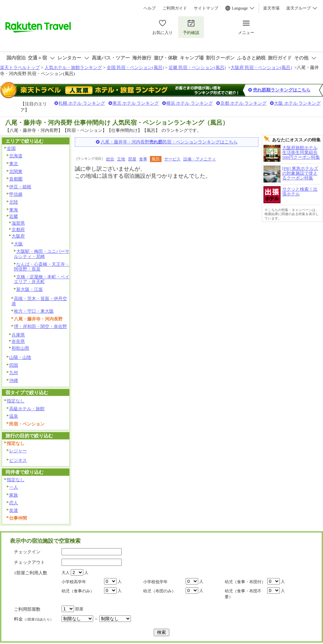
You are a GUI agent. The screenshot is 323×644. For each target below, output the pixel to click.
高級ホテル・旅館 (27, 409)
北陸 (14, 202)
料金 (34, 619)
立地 (121, 159)
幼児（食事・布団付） (245, 582)
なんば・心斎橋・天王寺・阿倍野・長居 (42, 267)
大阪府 (18, 236)
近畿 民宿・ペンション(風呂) (197, 67)
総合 (110, 159)
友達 (14, 510)
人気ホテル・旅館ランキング (73, 67)
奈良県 (18, 341)
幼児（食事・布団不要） (243, 594)
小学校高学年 (74, 582)
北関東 (16, 171)
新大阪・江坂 (30, 289)
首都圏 (16, 179)
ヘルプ (150, 8)
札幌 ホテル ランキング (82, 103)
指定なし (16, 401)
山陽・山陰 (20, 357)
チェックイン (27, 552)
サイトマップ (206, 8)
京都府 (18, 230)
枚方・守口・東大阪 (34, 311)
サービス (172, 159)
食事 (143, 159)
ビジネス (18, 460)
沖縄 (14, 380)
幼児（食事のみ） (78, 591)
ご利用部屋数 (27, 609)
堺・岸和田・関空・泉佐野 (40, 326)
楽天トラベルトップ (20, 67)
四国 (14, 365)
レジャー (18, 451)
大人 (66, 573)
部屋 (132, 159)
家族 (14, 495)
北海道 (16, 156)
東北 (14, 164)
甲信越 (16, 194)
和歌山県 (20, 348)
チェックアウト (29, 562)
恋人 (14, 503)
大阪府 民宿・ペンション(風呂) (261, 67)
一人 (14, 487)
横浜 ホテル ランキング (190, 103)
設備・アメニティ (200, 159)
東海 (14, 210)
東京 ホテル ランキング (136, 103)
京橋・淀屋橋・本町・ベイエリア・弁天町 (42, 279)
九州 (14, 373)
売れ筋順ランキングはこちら (282, 90)
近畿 (14, 216)
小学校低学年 (155, 582)
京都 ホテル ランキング (244, 103)
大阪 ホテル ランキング (297, 103)
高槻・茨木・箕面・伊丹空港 (39, 301)
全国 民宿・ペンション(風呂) (135, 67)
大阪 (18, 244)
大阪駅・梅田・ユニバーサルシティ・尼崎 (42, 254)
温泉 (14, 416)
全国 (11, 148)
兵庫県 (18, 335)
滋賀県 (18, 223)
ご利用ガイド (175, 8)
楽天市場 (271, 8)
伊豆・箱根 (20, 187)
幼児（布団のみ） (159, 591)
